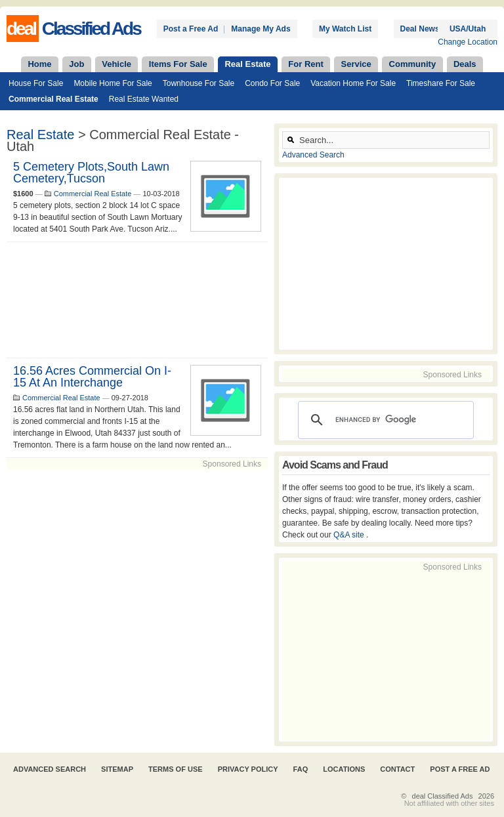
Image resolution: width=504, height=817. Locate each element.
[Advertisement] (137, 300)
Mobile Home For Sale (113, 83)
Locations (344, 769)
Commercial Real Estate (53, 99)
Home (39, 64)
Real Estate (247, 64)
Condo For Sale (272, 83)
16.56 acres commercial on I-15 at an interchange (92, 377)
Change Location (468, 42)
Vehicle (116, 64)
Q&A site (350, 535)
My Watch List (345, 29)
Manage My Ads (261, 29)
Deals (465, 64)
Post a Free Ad (191, 29)
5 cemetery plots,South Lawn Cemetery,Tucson (91, 173)
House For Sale (36, 83)
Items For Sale (178, 64)
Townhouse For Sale (199, 83)
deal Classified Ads (443, 796)
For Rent (305, 64)
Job (76, 64)
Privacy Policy (248, 769)
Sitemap (117, 769)
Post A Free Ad (460, 769)
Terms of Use (176, 769)
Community (413, 64)
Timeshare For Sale (441, 83)
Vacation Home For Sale (353, 83)
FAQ (301, 769)
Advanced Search (313, 155)
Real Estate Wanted (144, 99)
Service (356, 64)
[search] (384, 420)
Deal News (420, 29)
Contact (397, 769)
